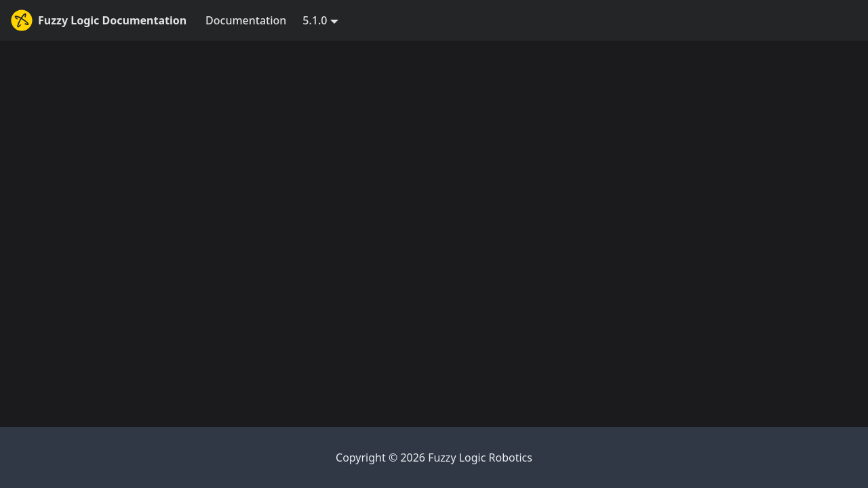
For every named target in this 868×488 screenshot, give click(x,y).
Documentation (246, 20)
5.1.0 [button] (315, 20)
